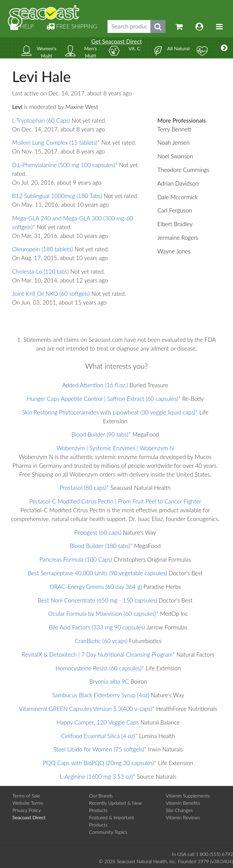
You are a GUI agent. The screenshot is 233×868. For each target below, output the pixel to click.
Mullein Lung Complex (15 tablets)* (56, 142)
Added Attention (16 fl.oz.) (95, 385)
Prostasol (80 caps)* (84, 488)
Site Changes (179, 810)
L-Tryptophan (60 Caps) (41, 120)
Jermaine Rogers (178, 238)
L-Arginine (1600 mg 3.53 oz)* (98, 776)
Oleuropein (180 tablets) (43, 249)
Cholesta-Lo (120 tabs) (40, 271)
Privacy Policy (27, 810)
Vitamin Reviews (183, 817)
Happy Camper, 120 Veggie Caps (98, 722)
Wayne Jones (174, 251)
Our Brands (101, 795)
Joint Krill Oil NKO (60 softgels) (51, 294)
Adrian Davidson (178, 183)
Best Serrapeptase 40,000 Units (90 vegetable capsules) (97, 573)
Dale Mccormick (177, 197)
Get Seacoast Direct (116, 41)
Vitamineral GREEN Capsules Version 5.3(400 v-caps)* (87, 709)
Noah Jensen (173, 142)
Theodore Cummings (183, 170)
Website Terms (28, 803)
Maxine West (82, 107)
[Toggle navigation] (219, 26)
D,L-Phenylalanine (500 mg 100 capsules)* (65, 165)
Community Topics (108, 832)
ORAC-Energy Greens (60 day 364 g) (96, 587)
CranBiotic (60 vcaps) (101, 641)
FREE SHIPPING (72, 26)
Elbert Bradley (175, 224)
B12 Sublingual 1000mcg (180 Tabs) (57, 196)
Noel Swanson (175, 156)
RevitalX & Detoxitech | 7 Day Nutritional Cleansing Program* (98, 654)
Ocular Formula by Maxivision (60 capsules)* (103, 614)
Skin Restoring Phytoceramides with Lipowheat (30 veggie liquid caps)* (110, 412)
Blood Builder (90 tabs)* (101, 434)
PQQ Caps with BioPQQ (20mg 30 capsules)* (100, 763)
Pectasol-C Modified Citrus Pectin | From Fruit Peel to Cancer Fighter (115, 501)
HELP (22, 26)
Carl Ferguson (175, 210)
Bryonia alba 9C (109, 681)
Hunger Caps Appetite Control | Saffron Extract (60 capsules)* (103, 399)
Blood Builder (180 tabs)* (101, 546)
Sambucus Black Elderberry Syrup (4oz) (101, 695)
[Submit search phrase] (158, 26)
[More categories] (224, 48)
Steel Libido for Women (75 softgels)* (100, 749)
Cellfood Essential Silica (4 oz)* (99, 736)
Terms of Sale (26, 795)
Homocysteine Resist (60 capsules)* (100, 668)
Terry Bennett (174, 129)
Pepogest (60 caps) (98, 532)
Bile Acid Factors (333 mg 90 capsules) (97, 627)
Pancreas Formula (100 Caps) (76, 559)
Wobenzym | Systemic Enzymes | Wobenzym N (115, 448)
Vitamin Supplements (188, 795)
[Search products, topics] (129, 26)
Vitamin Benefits (183, 803)
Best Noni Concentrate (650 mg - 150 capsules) (97, 600)
